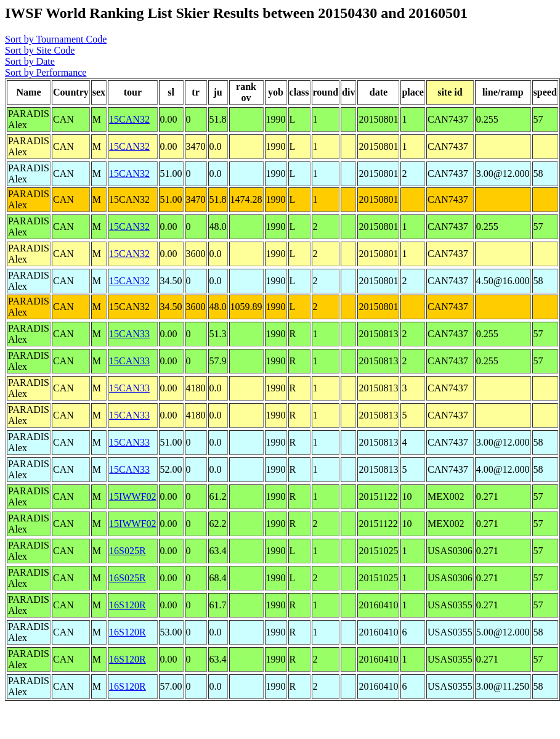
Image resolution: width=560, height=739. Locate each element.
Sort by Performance (46, 72)
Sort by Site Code (40, 50)
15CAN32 (129, 119)
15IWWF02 (132, 496)
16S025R (128, 551)
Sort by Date (30, 61)
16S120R (128, 605)
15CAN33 (129, 334)
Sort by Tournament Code (56, 39)
